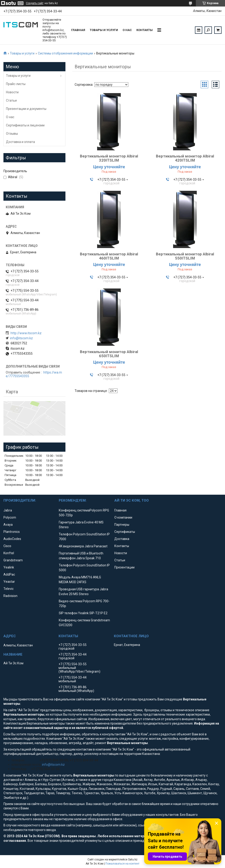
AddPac (9, 574)
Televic (8, 589)
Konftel (9, 553)
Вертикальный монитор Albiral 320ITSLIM (109, 158)
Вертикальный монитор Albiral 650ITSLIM (109, 354)
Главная (78, 30)
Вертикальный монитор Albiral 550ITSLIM (185, 256)
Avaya (8, 525)
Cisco (7, 546)
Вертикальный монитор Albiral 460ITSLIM (109, 256)
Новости (12, 92)
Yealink (9, 567)
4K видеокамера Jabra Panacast (83, 546)
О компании (123, 517)
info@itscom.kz (21, 338)
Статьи (11, 100)
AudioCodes (12, 539)
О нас (127, 30)
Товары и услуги (104, 30)
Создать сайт (35, 3)
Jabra (8, 510)
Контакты (145, 30)
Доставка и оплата (20, 142)
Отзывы (12, 134)
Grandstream (13, 560)
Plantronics (12, 532)
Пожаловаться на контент (122, 864)
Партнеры (122, 525)
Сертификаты (125, 532)
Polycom (10, 517)
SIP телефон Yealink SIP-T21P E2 (83, 613)
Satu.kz (133, 859)
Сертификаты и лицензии (25, 125)
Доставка (122, 539)
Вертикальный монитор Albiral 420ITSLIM (185, 158)
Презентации (124, 567)
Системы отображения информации (65, 53)
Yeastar (9, 582)
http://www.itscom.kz (26, 333)
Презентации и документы (26, 109)
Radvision (10, 596)
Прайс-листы (16, 84)
